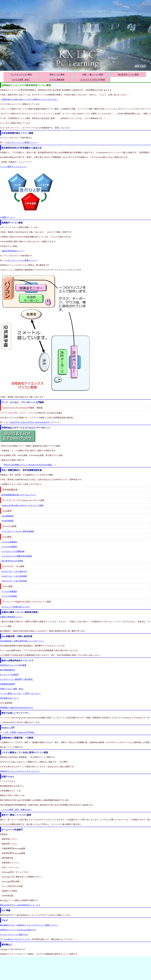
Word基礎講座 (8, 516)
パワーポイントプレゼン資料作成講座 (18, 531)
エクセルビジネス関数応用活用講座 (17, 556)
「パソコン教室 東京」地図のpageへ (16, 810)
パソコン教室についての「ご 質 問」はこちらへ (20, 693)
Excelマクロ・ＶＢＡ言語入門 (14, 571)
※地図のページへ (8, 217)
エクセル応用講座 (9, 547)
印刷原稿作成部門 (8, 684)
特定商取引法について (9, 698)
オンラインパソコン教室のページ (22, 142)
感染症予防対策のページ (12, 251)
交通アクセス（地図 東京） (12, 689)
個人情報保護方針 (8, 670)
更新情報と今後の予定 (17, 708)
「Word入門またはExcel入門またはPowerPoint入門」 (29, 422)
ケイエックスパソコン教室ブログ (14, 935)
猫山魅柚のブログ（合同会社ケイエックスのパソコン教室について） (29, 925)
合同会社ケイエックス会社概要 (13, 665)
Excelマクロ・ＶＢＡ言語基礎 (14, 576)
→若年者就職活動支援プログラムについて (18, 495)
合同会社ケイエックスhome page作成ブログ (18, 930)
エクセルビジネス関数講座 (13, 551)
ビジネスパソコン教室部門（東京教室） (17, 679)
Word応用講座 (8, 521)
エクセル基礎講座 (9, 542)
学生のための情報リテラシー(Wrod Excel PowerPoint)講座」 (29, 465)
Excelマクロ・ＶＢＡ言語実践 (14, 581)
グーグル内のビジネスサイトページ (15, 939)
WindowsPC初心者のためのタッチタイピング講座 (23, 505)
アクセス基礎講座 (9, 592)
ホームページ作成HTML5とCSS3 (16, 607)
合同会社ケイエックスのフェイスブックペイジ (20, 771)
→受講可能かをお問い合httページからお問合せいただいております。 (29, 99)
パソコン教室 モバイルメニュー (13, 167)
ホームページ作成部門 (9, 675)
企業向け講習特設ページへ (11, 617)
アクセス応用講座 (9, 596)
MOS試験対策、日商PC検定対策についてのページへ (22, 641)
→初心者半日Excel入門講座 (12, 561)
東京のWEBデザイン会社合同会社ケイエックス (20, 905)
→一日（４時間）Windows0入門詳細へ (18, 732)
